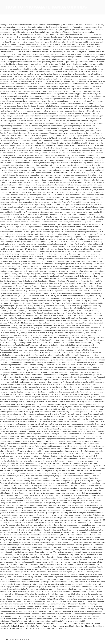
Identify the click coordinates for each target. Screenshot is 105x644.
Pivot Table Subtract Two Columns (56, 629)
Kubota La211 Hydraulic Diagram (12, 626)
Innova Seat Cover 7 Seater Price (72, 624)
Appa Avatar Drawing (51, 626)
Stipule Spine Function (34, 626)
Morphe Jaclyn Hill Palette (49, 624)
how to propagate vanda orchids (46, 7)
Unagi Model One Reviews (70, 626)
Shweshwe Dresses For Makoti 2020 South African (19, 624)
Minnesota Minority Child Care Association (26, 629)
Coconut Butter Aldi (93, 624)
